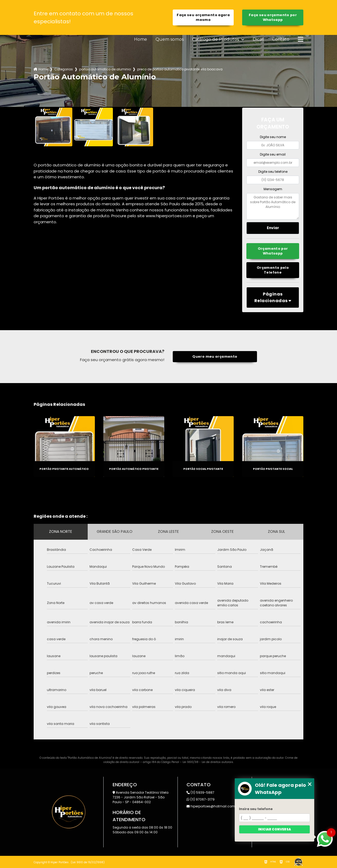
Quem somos (170, 39)
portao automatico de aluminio (105, 69)
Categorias (64, 69)
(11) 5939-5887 (200, 792)
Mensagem (273, 189)
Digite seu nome (273, 137)
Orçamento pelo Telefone (273, 270)
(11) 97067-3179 (201, 799)
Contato (281, 39)
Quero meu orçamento (215, 356)
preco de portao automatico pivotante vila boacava (180, 69)
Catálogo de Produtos (216, 39)
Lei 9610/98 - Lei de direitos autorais (208, 762)
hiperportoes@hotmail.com (211, 806)
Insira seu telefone (256, 809)
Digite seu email (273, 154)
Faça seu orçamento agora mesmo (203, 17)
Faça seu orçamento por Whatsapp (273, 17)
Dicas (258, 39)
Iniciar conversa (274, 829)
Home (141, 39)
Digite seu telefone (273, 172)
